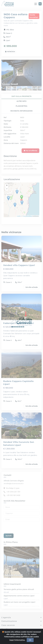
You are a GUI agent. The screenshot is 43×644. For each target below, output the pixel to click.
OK (30, 640)
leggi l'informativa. (17, 640)
